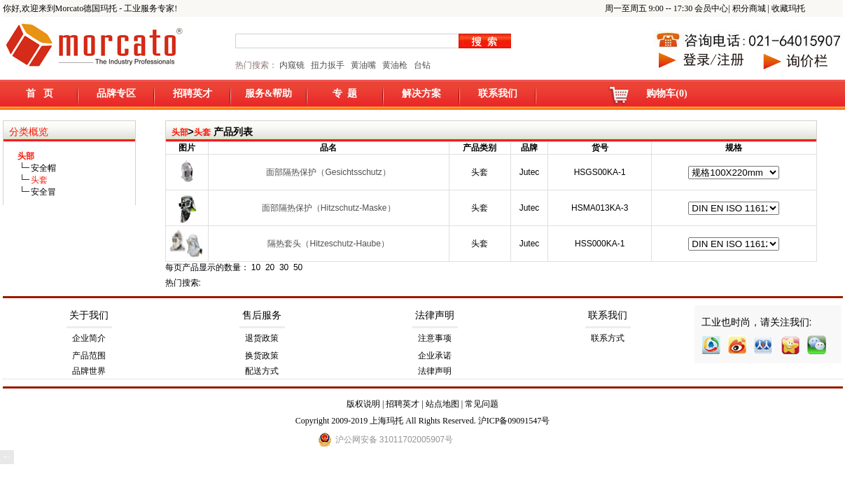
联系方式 (608, 338)
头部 (180, 132)
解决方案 (421, 93)
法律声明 (435, 315)
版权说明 (363, 404)
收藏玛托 (788, 8)
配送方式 (262, 371)
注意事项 (435, 338)
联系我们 (498, 93)
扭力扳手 (328, 65)
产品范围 (89, 356)
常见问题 (482, 404)
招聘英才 (193, 93)
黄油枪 (395, 65)
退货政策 (262, 338)
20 (270, 267)
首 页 (40, 93)
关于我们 (89, 315)
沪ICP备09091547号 (514, 421)
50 (298, 267)
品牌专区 (116, 93)
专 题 (345, 93)
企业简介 (89, 338)
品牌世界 (89, 371)
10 (256, 267)
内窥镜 (292, 65)
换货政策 (262, 356)
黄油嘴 (363, 65)
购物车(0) (666, 93)
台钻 (421, 65)
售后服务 (262, 315)
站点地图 (442, 404)
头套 (202, 132)
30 (284, 267)
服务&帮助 (269, 93)
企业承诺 (435, 356)
